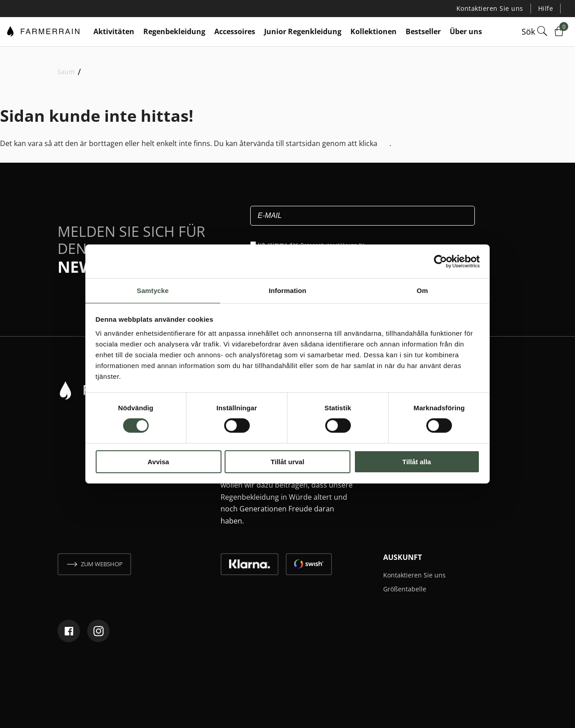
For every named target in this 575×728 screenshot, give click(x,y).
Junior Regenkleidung (303, 31)
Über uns (466, 31)
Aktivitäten (114, 31)
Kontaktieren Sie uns (495, 8)
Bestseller (423, 31)
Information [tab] (287, 290)
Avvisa (159, 462)
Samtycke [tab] (153, 290)
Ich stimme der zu (314, 244)
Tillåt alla (417, 462)
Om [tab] (422, 290)
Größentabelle (408, 588)
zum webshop (102, 564)
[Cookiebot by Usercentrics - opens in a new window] (440, 261)
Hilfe (546, 8)
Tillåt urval (288, 462)
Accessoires (235, 31)
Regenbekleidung (174, 31)
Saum (66, 71)
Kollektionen (374, 31)
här (385, 142)
